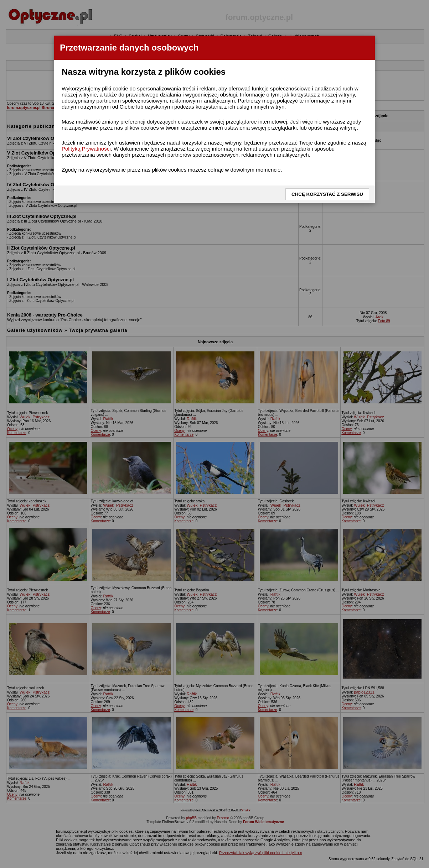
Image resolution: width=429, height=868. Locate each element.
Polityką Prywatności (86, 149)
